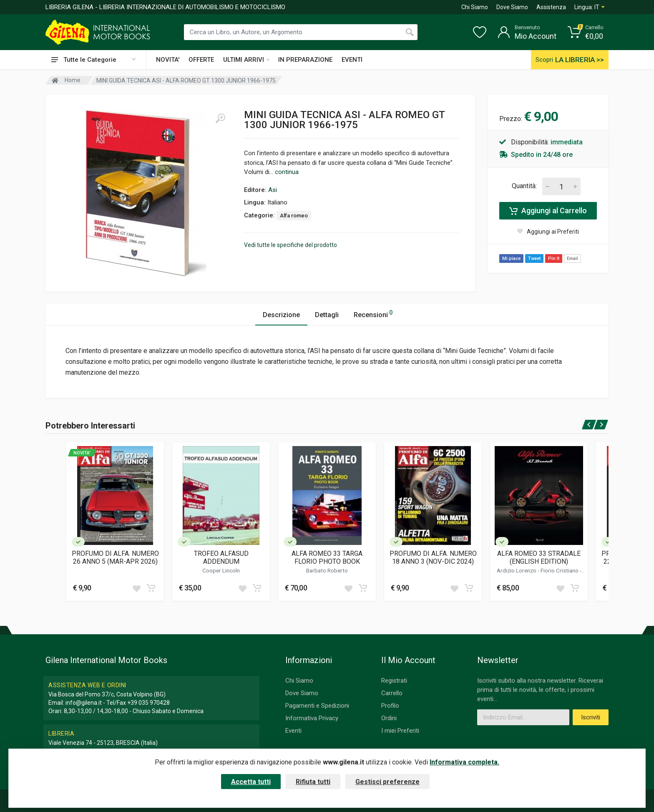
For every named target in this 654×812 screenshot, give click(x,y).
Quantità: (524, 186)
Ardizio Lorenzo (517, 570)
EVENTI (352, 60)
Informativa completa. (464, 762)
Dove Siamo (512, 7)
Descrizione (281, 315)
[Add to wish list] (136, 588)
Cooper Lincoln (221, 570)
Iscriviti (591, 717)
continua (287, 172)
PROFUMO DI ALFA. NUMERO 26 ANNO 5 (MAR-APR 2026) (115, 557)
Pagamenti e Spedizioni (317, 706)
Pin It (554, 258)
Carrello (392, 693)
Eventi (293, 731)
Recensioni (373, 314)
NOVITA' (168, 60)
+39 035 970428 (148, 703)
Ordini (389, 718)
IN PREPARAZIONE (305, 60)
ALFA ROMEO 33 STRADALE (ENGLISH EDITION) (539, 557)
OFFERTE (201, 60)
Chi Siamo (475, 7)
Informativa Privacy (312, 718)
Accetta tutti (251, 782)
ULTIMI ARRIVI (246, 60)
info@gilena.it (84, 703)
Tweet (534, 258)
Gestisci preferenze (387, 782)
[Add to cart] (151, 588)
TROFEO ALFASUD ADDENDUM (221, 557)
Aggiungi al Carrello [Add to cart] (548, 211)
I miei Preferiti (400, 731)
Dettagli (327, 315)
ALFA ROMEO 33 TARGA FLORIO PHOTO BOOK (327, 557)
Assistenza (551, 7)
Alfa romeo (294, 216)
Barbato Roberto (327, 570)
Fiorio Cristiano (560, 570)
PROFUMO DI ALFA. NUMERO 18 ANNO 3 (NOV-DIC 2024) (433, 557)
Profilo (390, 706)
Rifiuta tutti (313, 782)
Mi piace (511, 258)
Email (572, 258)
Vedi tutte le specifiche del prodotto (291, 245)
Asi (273, 190)
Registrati (394, 681)
